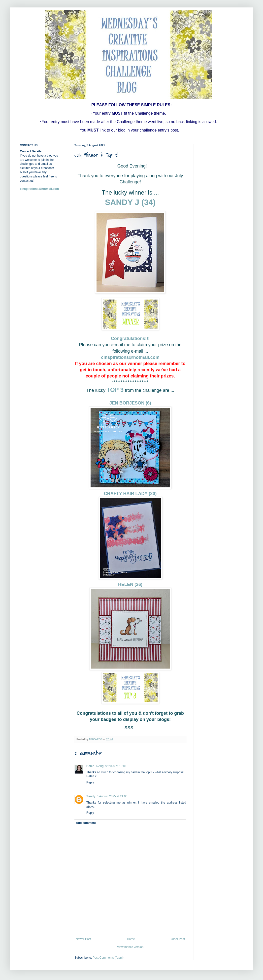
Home (131, 939)
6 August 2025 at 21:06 (112, 796)
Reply (90, 782)
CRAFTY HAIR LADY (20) (130, 494)
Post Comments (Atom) (108, 958)
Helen (90, 766)
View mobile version (130, 947)
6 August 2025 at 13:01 (111, 766)
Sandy (91, 796)
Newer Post (83, 939)
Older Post (178, 939)
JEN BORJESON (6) (130, 403)
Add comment (86, 823)
